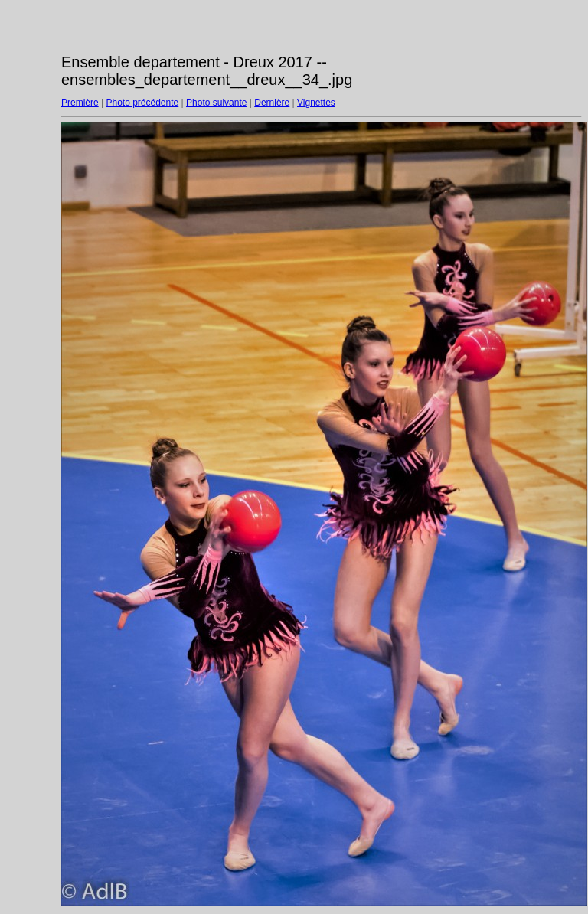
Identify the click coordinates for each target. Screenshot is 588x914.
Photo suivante (216, 103)
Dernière (272, 103)
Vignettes (316, 103)
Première (80, 103)
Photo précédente (142, 103)
